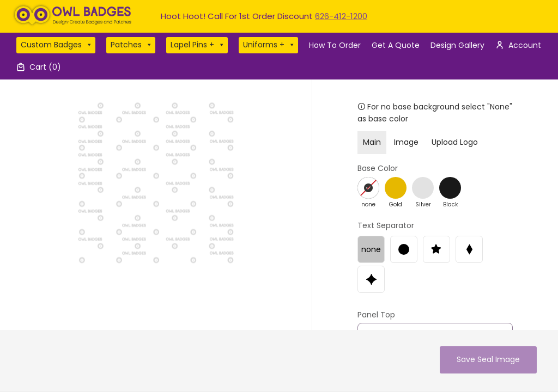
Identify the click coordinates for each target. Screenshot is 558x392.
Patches (132, 45)
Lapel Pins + (198, 45)
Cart (45, 67)
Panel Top (376, 315)
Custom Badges (57, 45)
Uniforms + (269, 45)
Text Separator (386, 225)
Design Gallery (457, 45)
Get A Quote (396, 45)
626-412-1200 (341, 16)
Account (525, 45)
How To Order (335, 45)
